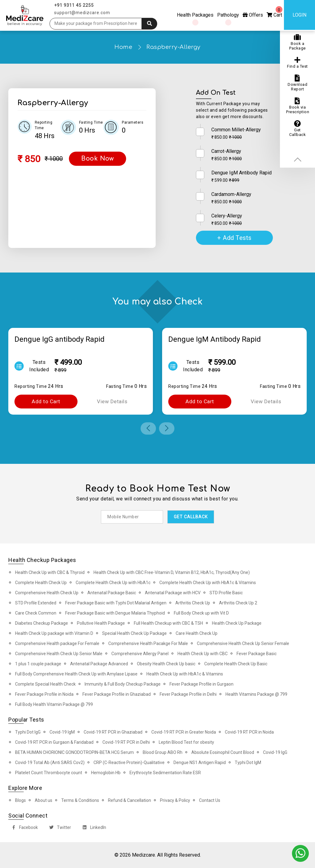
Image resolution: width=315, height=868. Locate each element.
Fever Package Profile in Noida (44, 694)
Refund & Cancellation (130, 800)
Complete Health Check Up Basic (236, 664)
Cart (275, 12)
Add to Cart (46, 401)
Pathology (228, 15)
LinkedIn (93, 828)
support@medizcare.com (82, 13)
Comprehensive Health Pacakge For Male (148, 643)
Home (123, 47)
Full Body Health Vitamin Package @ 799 (54, 704)
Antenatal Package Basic (112, 593)
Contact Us (210, 800)
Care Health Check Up (197, 633)
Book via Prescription (298, 106)
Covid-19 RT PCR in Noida (249, 732)
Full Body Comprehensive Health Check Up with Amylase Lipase (76, 674)
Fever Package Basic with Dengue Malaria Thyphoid (115, 613)
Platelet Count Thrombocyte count (49, 773)
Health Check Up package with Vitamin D (54, 633)
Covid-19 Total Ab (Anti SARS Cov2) (50, 762)
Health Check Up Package (237, 623)
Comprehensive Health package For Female (57, 643)
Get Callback (297, 129)
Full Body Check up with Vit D (201, 613)
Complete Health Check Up (41, 583)
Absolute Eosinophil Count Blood (223, 752)
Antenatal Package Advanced (99, 664)
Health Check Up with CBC (203, 654)
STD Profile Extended (36, 603)
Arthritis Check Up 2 (238, 603)
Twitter (59, 828)
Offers (253, 15)
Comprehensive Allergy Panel (140, 654)
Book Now (98, 159)
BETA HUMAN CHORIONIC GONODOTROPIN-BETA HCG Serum (74, 752)
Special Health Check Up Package (134, 633)
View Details (112, 401)
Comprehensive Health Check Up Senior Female (243, 643)
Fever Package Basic (257, 654)
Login (299, 15)
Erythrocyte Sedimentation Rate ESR (165, 773)
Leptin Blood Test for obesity (186, 742)
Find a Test (297, 63)
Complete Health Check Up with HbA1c (113, 583)
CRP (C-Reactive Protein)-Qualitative (129, 762)
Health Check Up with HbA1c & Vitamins (185, 674)
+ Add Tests (234, 238)
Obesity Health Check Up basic (166, 664)
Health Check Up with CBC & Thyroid (50, 572)
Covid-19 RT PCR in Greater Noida (184, 732)
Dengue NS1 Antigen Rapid (200, 762)
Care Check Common (36, 613)
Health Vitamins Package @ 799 (256, 694)
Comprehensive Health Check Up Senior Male (59, 654)
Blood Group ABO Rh (163, 752)
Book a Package (297, 42)
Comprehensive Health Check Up (47, 593)
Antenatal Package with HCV (173, 593)
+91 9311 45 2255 (74, 5)
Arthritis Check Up (193, 603)
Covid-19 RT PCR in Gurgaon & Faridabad (54, 742)
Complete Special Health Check (45, 684)
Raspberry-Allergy (173, 47)
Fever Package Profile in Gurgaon (201, 684)
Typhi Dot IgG (28, 732)
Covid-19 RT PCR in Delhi (126, 742)
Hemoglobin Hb (106, 773)
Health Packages (195, 15)
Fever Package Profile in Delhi (188, 694)
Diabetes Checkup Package (42, 623)
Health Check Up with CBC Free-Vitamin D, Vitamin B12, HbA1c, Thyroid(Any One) (172, 572)
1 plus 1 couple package (38, 664)
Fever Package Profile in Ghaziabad (117, 694)
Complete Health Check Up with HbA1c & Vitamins (208, 583)
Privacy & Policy (175, 800)
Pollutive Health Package (101, 623)
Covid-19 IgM (62, 732)
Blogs (20, 800)
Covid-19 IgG (275, 752)
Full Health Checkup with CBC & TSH (168, 623)
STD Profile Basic (226, 593)
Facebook (23, 828)
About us (44, 800)
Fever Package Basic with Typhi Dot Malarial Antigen (116, 603)
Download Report (297, 83)
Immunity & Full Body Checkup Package (123, 684)
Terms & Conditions (80, 800)
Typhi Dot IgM (248, 762)
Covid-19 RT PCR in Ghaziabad (113, 732)
